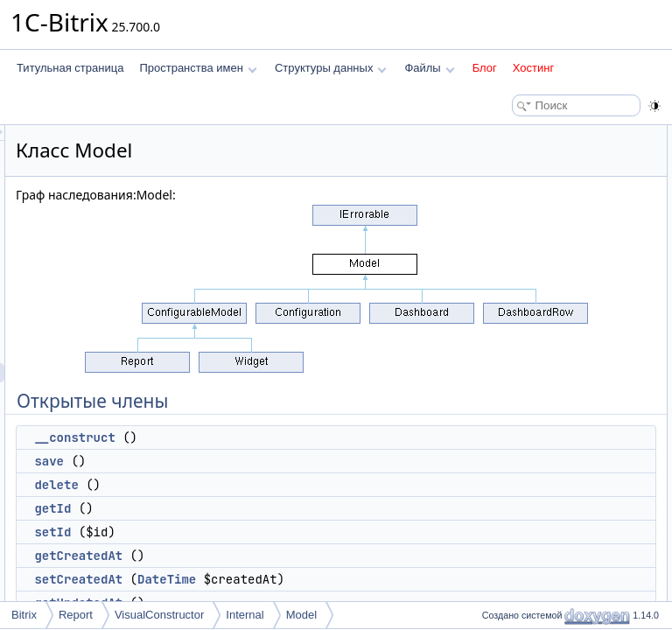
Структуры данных (331, 68)
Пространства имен (198, 68)
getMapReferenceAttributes (555, 443)
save (268, 461)
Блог (485, 68)
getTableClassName (538, 404)
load (501, 481)
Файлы (429, 68)
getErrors (512, 346)
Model (301, 615)
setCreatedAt (297, 579)
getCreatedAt (297, 556)
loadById (511, 500)
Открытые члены (518, 135)
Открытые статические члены (549, 385)
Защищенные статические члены (558, 577)
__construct (293, 437)
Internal (245, 615)
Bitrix (24, 615)
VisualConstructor (159, 615)
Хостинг (533, 68)
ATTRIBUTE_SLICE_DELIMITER (569, 558)
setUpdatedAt (523, 308)
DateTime (385, 579)
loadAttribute (520, 327)
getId (271, 508)
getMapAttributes (531, 423)
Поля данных (509, 539)
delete (275, 485)
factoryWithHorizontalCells (553, 520)
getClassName (525, 462)
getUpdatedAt (523, 289)
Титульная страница (70, 68)
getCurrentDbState (535, 366)
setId (271, 532)
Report (76, 615)
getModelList (521, 597)
